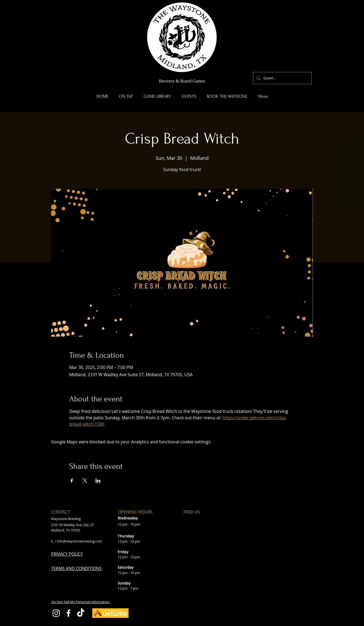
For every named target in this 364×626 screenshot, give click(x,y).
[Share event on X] (85, 481)
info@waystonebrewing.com (79, 541)
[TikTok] (81, 613)
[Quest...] (282, 78)
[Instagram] (56, 613)
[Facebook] (68, 613)
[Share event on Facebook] (72, 481)
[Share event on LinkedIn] (98, 481)
